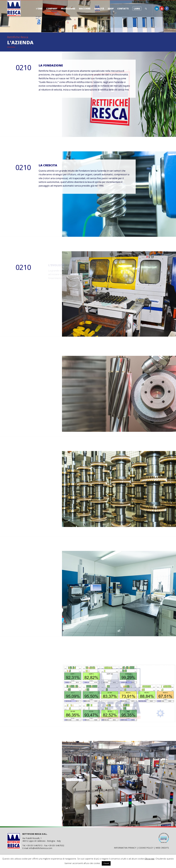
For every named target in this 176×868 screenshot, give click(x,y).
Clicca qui (149, 859)
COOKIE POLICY (146, 848)
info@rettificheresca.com (41, 848)
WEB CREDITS (162, 848)
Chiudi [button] (106, 863)
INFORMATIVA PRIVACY (125, 848)
